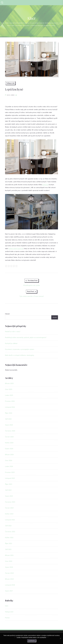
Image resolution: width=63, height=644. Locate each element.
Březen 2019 (9, 579)
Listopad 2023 (10, 478)
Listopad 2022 (10, 520)
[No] (60, 638)
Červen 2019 (9, 573)
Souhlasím (32, 641)
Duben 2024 (9, 449)
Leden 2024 (9, 466)
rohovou (45, 185)
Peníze (7, 618)
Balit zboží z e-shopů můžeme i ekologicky (20, 355)
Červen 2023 (9, 508)
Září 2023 (8, 490)
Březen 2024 (9, 455)
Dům (7, 606)
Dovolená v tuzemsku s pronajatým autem (20, 349)
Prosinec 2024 (10, 401)
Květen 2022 (9, 538)
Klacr (32, 18)
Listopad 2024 (10, 407)
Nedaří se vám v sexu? (13, 332)
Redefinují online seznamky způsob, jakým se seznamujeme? (26, 337)
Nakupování (10, 83)
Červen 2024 (9, 437)
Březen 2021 (9, 555)
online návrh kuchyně (16, 249)
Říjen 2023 (9, 484)
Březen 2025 (9, 383)
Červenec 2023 (10, 502)
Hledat (7, 314)
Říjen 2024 (9, 413)
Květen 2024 (9, 443)
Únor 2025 (9, 389)
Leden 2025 (9, 395)
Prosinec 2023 (10, 472)
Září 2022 (8, 526)
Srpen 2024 (9, 425)
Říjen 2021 (9, 543)
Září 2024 (8, 419)
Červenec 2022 (10, 532)
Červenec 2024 (10, 431)
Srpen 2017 (9, 591)
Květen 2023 (9, 514)
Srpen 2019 (9, 567)
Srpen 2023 (9, 496)
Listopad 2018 (10, 585)
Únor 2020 (9, 561)
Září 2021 (8, 549)
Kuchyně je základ (11, 343)
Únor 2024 (9, 460)
